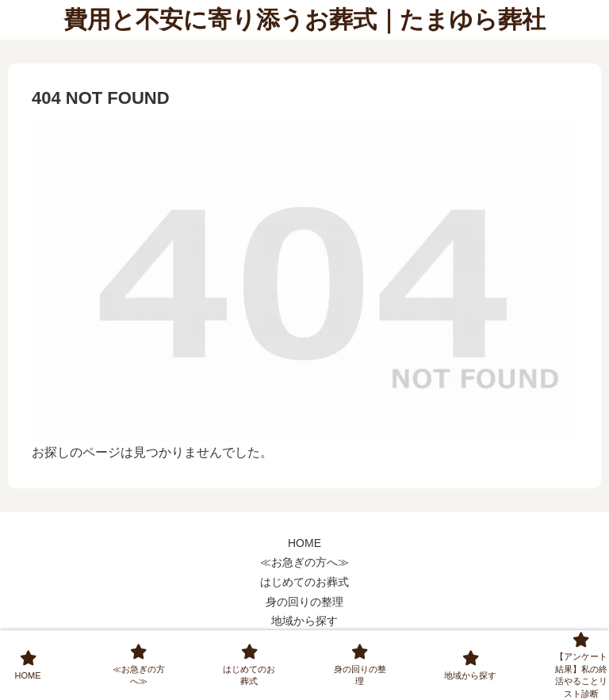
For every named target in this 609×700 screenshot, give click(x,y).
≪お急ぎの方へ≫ (304, 562)
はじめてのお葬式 (304, 582)
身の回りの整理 (304, 602)
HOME (304, 543)
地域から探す (304, 621)
